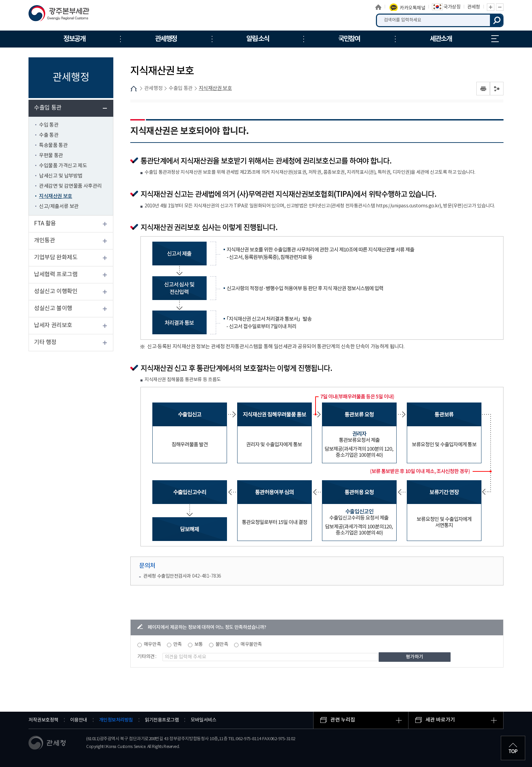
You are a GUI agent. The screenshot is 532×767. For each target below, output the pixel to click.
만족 (178, 644)
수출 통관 (49, 135)
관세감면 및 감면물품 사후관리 (70, 186)
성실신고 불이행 (53, 308)
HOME (134, 89)
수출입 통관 (48, 108)
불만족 (222, 644)
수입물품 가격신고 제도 (63, 166)
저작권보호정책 (43, 720)
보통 (199, 644)
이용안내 (79, 720)
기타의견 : (147, 657)
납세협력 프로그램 (56, 275)
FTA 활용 (45, 224)
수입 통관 (49, 125)
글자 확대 (491, 7)
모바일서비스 (203, 720)
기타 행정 (45, 342)
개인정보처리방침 (116, 720)
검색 (497, 20)
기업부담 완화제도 (56, 258)
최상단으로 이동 (513, 748)
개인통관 (44, 241)
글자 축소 (500, 7)
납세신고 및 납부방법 (61, 176)
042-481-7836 (207, 576)
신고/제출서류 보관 (59, 207)
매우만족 (152, 644)
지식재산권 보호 (56, 196)
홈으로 (379, 7)
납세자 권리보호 (53, 325)
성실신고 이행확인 (56, 292)
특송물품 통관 (53, 145)
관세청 (474, 7)
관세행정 (153, 88)
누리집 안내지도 (495, 39)
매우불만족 (251, 644)
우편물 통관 (51, 156)
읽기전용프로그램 (162, 720)
